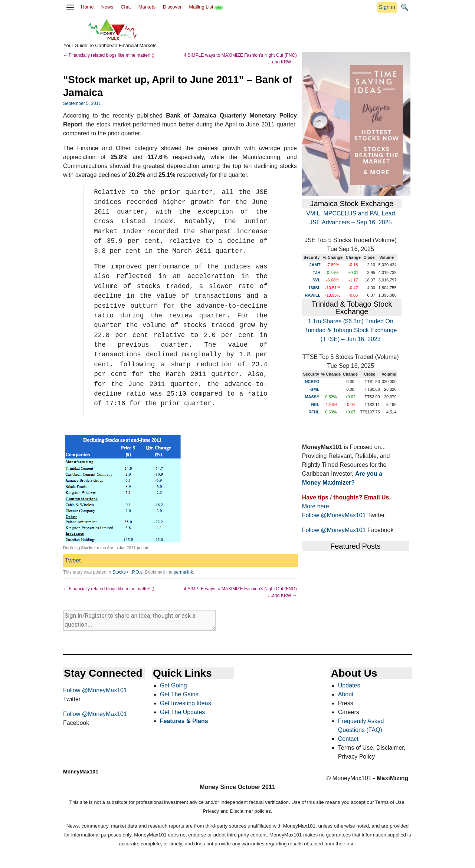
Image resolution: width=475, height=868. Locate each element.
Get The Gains (179, 694)
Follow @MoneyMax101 (334, 515)
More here (316, 506)
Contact (348, 739)
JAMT (315, 265)
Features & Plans (184, 721)
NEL (315, 405)
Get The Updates (183, 712)
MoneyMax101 (81, 772)
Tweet (73, 560)
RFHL (314, 412)
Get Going (173, 685)
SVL (316, 280)
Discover (172, 7)
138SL (314, 288)
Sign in (387, 7)
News (107, 7)
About (346, 694)
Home (87, 7)
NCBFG (312, 382)
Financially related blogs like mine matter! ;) (109, 55)
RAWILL (312, 295)
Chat (126, 7)
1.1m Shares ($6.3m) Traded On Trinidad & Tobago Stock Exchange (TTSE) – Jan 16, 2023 (350, 330)
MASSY (312, 397)
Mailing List (206, 7)
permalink (183, 572)
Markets (147, 7)
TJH (317, 273)
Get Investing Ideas (186, 703)
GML (315, 389)
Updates (349, 685)
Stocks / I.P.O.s (127, 572)
